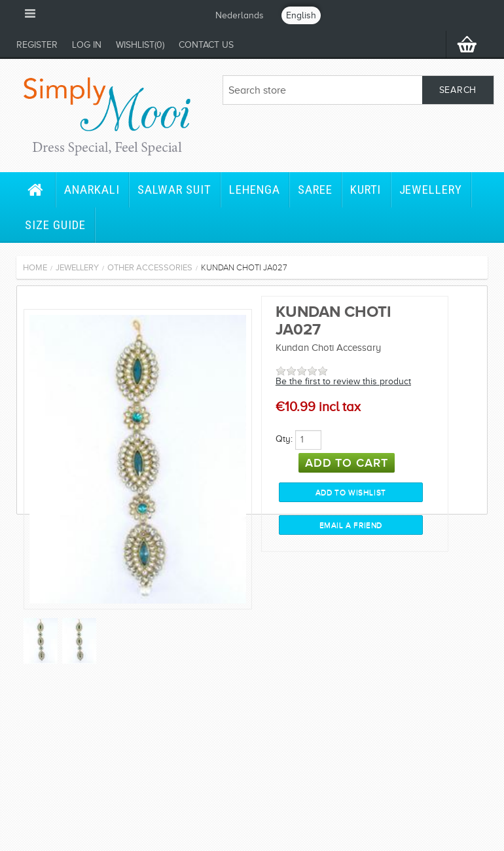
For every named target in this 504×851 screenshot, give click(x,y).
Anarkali (92, 190)
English (301, 15)
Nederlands (240, 15)
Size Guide (55, 225)
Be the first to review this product (343, 381)
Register (37, 45)
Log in (87, 45)
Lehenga (255, 190)
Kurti (366, 190)
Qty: (284, 439)
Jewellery (431, 190)
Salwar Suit (174, 190)
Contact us (206, 45)
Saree (315, 190)
